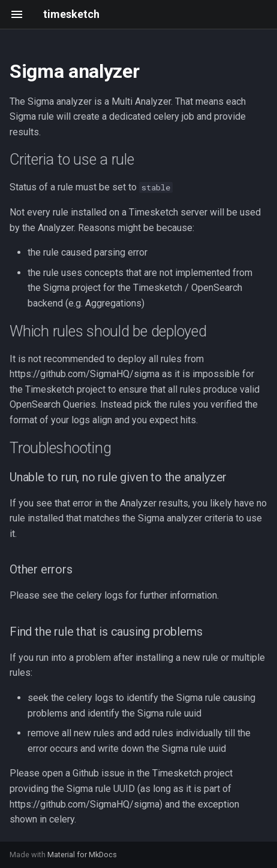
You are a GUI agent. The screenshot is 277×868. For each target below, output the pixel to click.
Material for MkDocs (82, 855)
